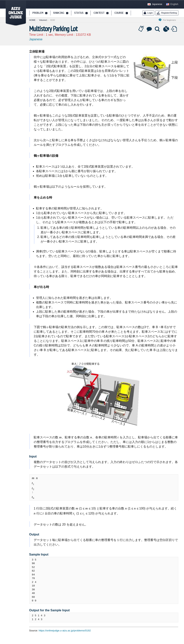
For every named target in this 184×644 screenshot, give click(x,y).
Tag (141, 29)
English (174, 4)
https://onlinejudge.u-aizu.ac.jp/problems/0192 (65, 631)
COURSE (119, 13)
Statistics (166, 29)
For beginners (171, 20)
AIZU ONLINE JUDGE (14, 13)
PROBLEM (38, 13)
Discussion (149, 29)
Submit (174, 29)
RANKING (59, 13)
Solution (158, 29)
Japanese (157, 4)
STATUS (79, 13)
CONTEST (99, 13)
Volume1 (43, 20)
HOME (32, 20)
